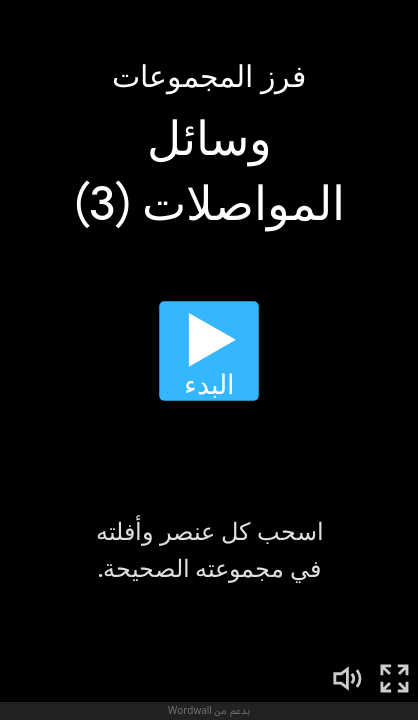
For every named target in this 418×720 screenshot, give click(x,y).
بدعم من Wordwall (209, 710)
